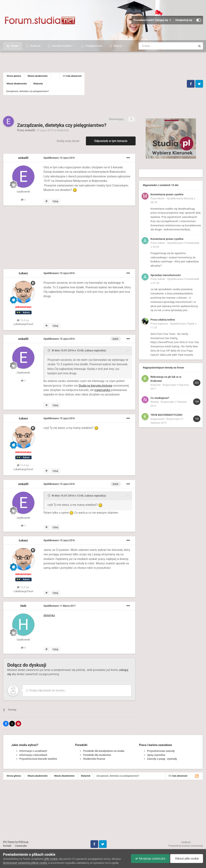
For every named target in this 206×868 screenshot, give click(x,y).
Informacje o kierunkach (33, 755)
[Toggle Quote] (49, 350)
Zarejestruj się (184, 20)
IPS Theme (9, 842)
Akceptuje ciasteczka (150, 859)
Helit (23, 606)
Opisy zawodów (156, 755)
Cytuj (55, 201)
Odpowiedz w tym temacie (111, 141)
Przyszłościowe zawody (161, 751)
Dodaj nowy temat (68, 141)
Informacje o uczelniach (33, 751)
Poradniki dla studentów (97, 755)
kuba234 (156, 385)
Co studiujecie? (160, 398)
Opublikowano (59, 158)
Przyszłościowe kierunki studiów (38, 759)
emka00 (30, 130)
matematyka (102, 390)
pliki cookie (51, 859)
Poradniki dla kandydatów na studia (104, 751)
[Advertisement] (135, 84)
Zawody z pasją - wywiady (162, 759)
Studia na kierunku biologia (95, 386)
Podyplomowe (94, 46)
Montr (161, 198)
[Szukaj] (158, 46)
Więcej (118, 46)
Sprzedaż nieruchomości (166, 275)
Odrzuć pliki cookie (187, 859)
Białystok (63, 130)
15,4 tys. (23, 320)
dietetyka (49, 615)
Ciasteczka (21, 846)
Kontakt (7, 846)
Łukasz (23, 273)
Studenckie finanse (94, 759)
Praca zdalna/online (163, 320)
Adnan (161, 243)
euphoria (163, 324)
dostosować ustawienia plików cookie (25, 863)
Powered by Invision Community (186, 846)
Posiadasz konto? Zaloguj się (152, 20)
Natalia (155, 402)
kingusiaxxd (157, 419)
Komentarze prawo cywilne (167, 194)
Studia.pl (35, 46)
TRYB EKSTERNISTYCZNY (166, 415)
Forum (14, 46)
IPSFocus (23, 842)
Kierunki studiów (62, 46)
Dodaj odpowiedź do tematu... (46, 690)
